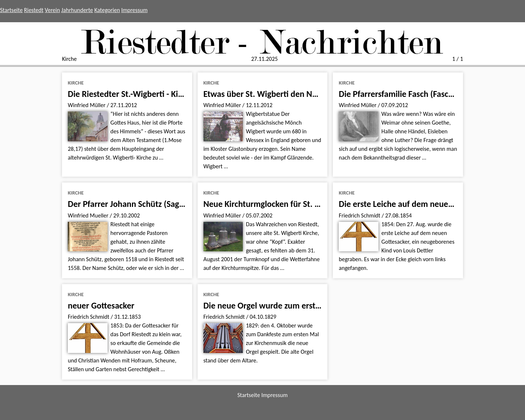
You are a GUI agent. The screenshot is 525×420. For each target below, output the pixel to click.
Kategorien (107, 10)
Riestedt (34, 10)
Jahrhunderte (77, 10)
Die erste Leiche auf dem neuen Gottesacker (418, 204)
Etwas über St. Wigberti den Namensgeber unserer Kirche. (309, 94)
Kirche (76, 83)
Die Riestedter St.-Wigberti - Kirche (131, 94)
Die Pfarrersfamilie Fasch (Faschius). (403, 94)
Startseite (11, 10)
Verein (52, 10)
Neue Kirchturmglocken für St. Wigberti (275, 204)
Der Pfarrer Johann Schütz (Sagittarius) (138, 204)
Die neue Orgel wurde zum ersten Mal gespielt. (288, 305)
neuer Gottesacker (101, 305)
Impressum (135, 10)
